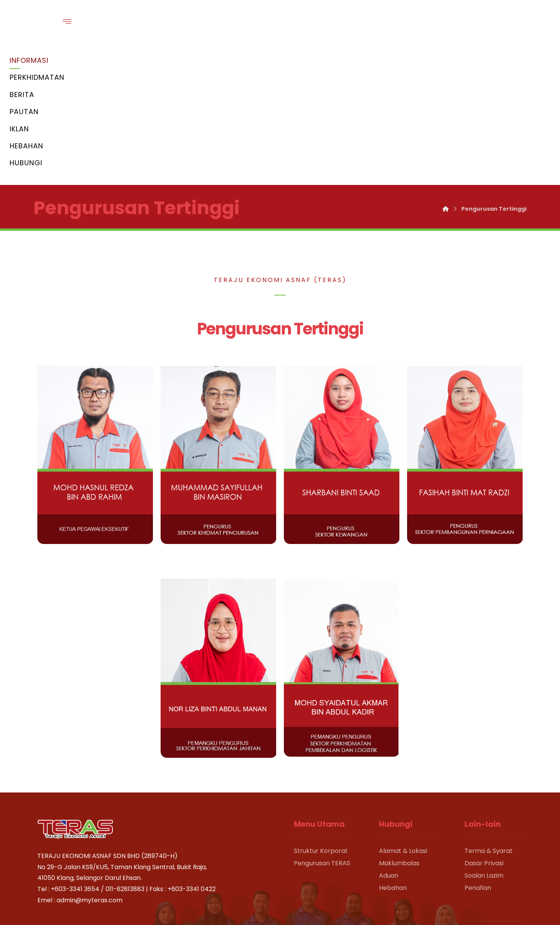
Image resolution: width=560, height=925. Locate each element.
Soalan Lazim (484, 735)
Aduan (389, 735)
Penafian (478, 748)
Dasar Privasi (484, 723)
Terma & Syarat (489, 711)
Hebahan (393, 748)
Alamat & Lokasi (403, 711)
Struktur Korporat (321, 711)
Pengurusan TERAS (322, 723)
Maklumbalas (399, 723)
